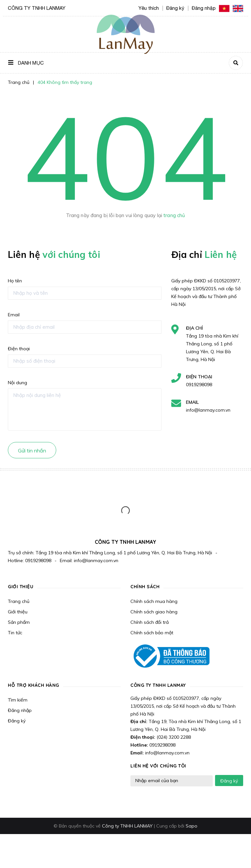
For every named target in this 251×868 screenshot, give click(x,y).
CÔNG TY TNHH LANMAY (158, 685)
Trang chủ (19, 601)
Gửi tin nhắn (32, 450)
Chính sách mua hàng (154, 601)
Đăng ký (17, 721)
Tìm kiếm (18, 700)
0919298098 (199, 385)
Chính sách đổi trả (150, 622)
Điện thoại (19, 349)
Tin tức (15, 633)
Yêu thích (149, 8)
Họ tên (15, 281)
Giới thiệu (18, 612)
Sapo (192, 826)
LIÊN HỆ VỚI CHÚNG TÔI (158, 766)
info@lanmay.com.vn (208, 410)
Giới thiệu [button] (21, 587)
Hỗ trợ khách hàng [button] (33, 685)
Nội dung (17, 383)
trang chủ (174, 215)
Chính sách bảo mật (152, 633)
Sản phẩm (19, 622)
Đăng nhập (20, 710)
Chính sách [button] (145, 587)
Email (14, 315)
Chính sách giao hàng (154, 612)
